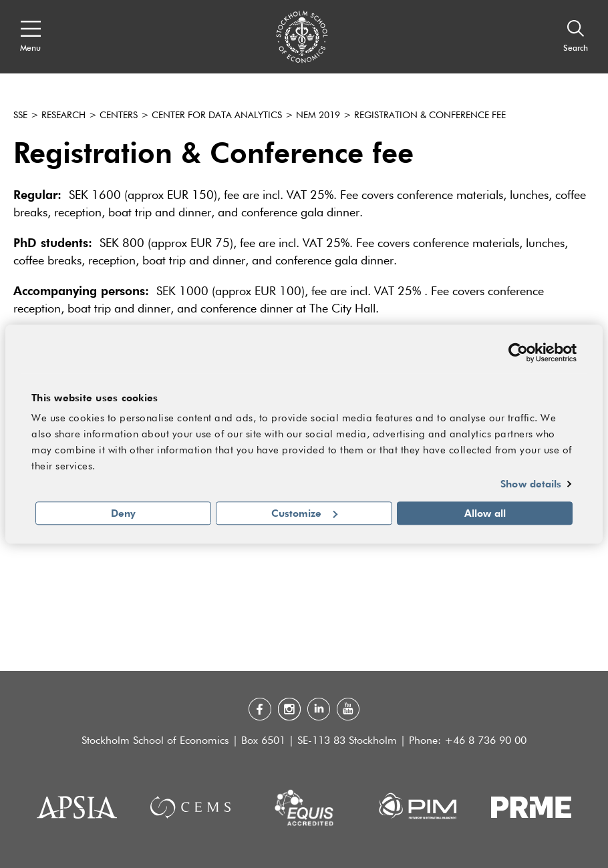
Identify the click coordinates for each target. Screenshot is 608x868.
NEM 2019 (318, 116)
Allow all (485, 513)
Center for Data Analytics (217, 116)
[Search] (576, 37)
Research (63, 116)
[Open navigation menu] (30, 37)
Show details (531, 484)
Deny (123, 513)
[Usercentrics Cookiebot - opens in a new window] (518, 353)
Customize (304, 513)
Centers (119, 116)
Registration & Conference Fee (430, 116)
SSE (20, 116)
